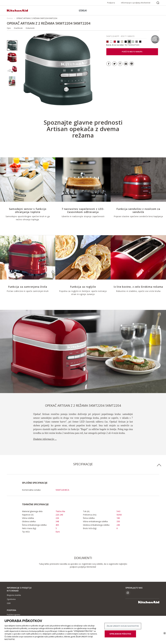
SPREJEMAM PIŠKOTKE (120, 635)
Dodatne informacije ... (45, 439)
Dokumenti (30, 28)
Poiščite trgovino (14, 615)
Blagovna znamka (14, 595)
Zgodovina (11, 599)
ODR (9, 603)
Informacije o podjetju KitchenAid (136, 3)
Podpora (111, 3)
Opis (9, 28)
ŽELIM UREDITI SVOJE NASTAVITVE (123, 628)
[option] (12, 45)
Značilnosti (18, 28)
